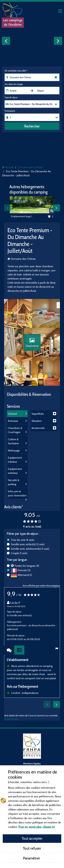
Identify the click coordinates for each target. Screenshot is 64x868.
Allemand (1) (25, 575)
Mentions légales (32, 763)
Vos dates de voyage (14, 84)
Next (58, 41)
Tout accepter (32, 838)
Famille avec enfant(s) (28, 544)
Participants (10, 111)
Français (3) (24, 570)
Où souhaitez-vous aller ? (16, 71)
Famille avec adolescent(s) (30, 549)
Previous (6, 41)
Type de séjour (11, 97)
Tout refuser (32, 848)
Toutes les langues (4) (27, 566)
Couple (19, 553)
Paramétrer (32, 858)
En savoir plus (11, 719)
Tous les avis (23, 540)
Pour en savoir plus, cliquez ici (37, 827)
